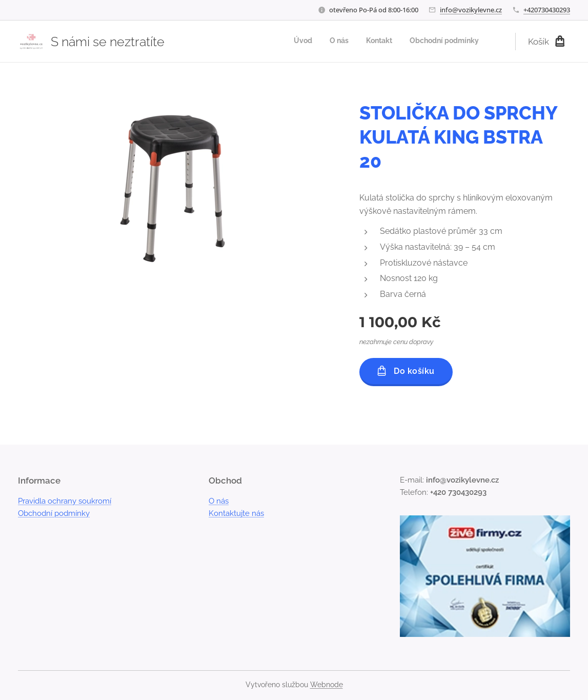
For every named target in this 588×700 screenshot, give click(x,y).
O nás (219, 501)
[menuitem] (427, 42)
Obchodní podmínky (54, 513)
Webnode (327, 685)
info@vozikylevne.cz (471, 10)
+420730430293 (547, 10)
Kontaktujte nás (236, 513)
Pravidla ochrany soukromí (65, 501)
